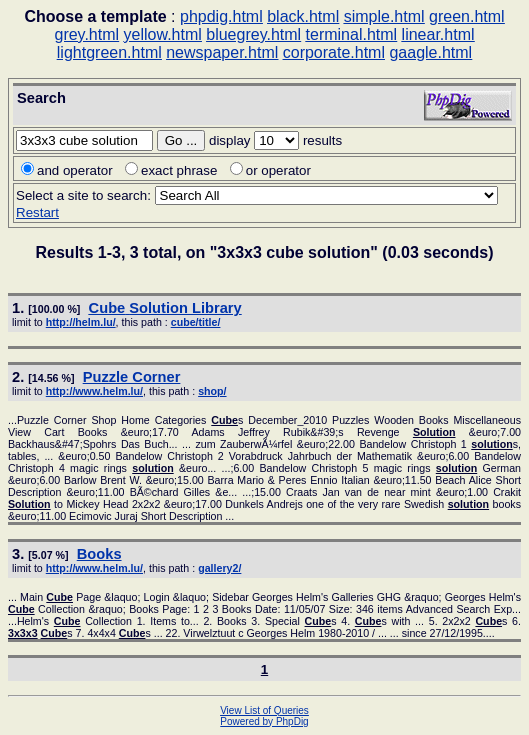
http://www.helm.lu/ (94, 391)
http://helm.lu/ (81, 322)
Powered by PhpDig (264, 721)
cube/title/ (196, 322)
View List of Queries (264, 710)
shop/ (212, 391)
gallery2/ (219, 568)
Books (99, 554)
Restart (37, 212)
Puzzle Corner (132, 377)
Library (165, 308)
